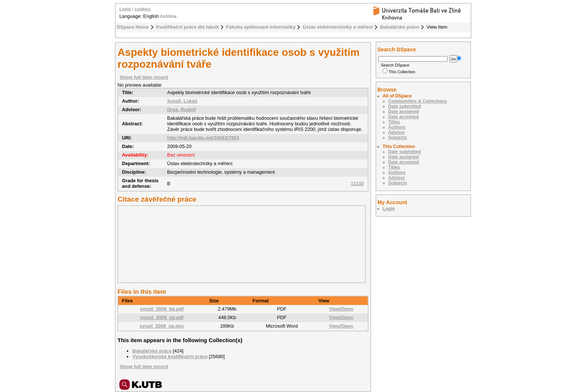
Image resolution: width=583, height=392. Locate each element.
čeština (168, 16)
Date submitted (405, 106)
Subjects (398, 138)
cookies (143, 9)
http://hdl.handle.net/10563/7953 (203, 138)
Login (125, 9)
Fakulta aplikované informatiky (261, 27)
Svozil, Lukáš (182, 101)
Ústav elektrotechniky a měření (338, 27)
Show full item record (144, 77)
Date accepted (403, 117)
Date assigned (403, 112)
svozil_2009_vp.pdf (162, 317)
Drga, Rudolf (182, 110)
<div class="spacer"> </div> (240, 244)
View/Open (341, 309)
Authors (397, 127)
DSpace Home (133, 27)
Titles (394, 122)
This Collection (399, 72)
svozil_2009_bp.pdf (162, 309)
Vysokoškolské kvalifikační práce (170, 356)
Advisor (397, 132)
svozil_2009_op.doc (162, 326)
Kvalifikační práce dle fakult (188, 27)
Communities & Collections (418, 101)
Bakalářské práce (400, 27)
